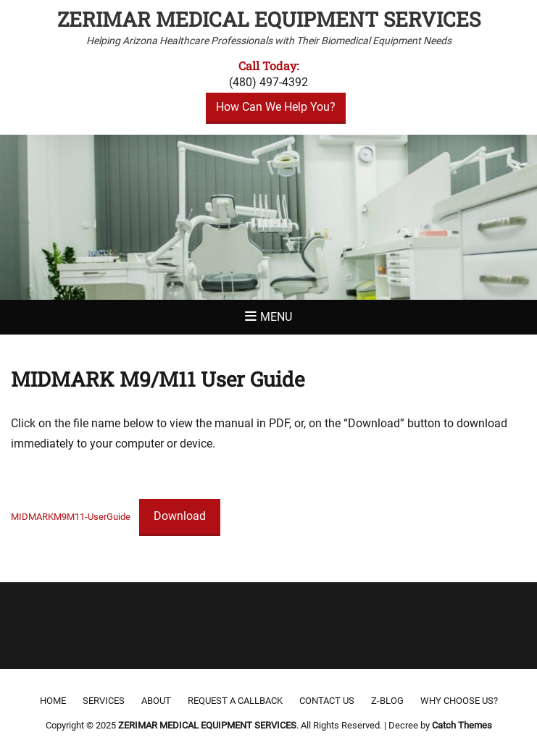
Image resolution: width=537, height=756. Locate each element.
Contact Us (327, 701)
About (156, 701)
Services (104, 701)
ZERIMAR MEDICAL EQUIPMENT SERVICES (269, 19)
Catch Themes (462, 725)
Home (53, 701)
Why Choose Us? (459, 701)
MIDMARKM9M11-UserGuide (71, 517)
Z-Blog (387, 701)
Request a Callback (235, 701)
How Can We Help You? (276, 107)
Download (180, 516)
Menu (276, 317)
